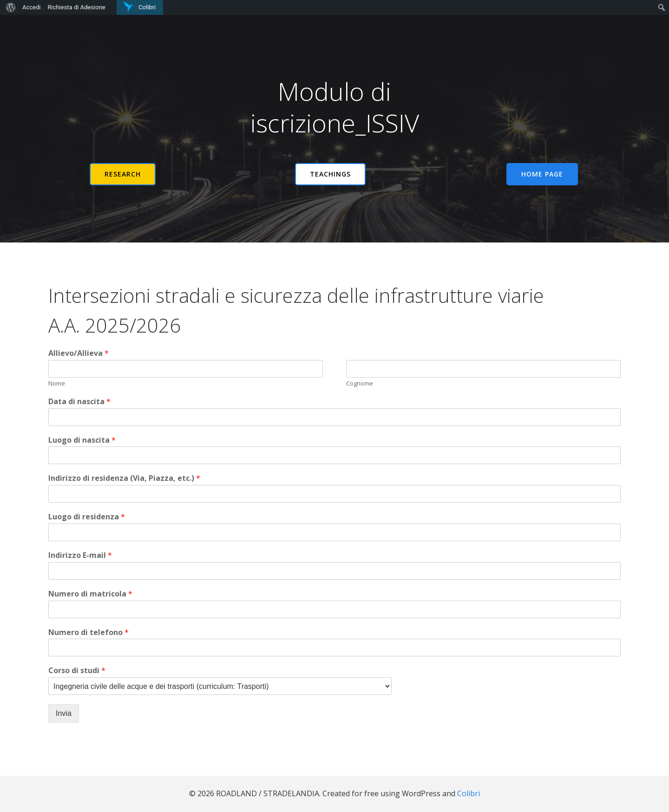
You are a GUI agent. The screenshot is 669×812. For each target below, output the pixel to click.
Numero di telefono (89, 632)
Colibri (469, 793)
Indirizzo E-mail (80, 555)
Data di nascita (79, 402)
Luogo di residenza (87, 517)
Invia (64, 713)
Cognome (360, 383)
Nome (57, 383)
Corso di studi (77, 671)
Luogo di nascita (82, 440)
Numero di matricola (90, 594)
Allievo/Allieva (79, 353)
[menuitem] (10, 7)
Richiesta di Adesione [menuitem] (76, 7)
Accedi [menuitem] (31, 7)
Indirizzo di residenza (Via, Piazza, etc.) (124, 478)
